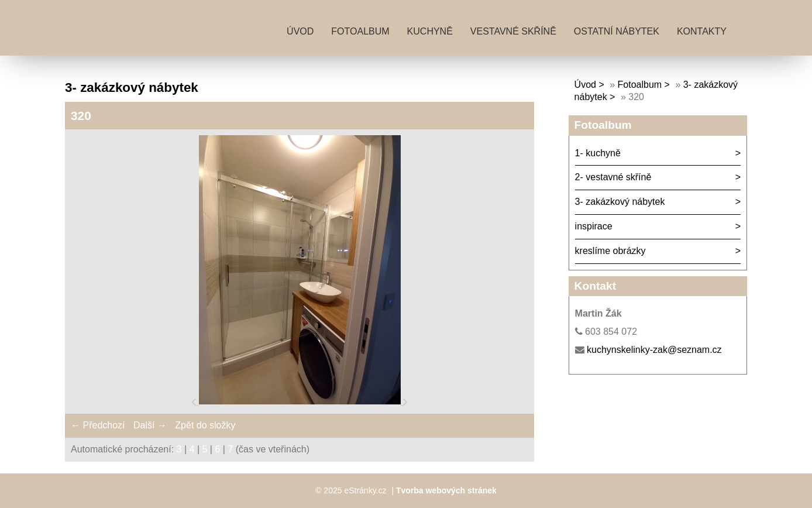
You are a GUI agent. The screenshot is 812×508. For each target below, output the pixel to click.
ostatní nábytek (617, 31)
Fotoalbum (360, 31)
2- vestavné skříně (613, 177)
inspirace (594, 226)
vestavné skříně (513, 31)
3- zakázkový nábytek (620, 202)
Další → (150, 425)
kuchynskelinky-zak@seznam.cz (654, 350)
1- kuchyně (598, 153)
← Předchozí (98, 425)
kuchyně (430, 31)
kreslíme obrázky (610, 251)
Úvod (300, 31)
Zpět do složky (205, 425)
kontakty (702, 31)
